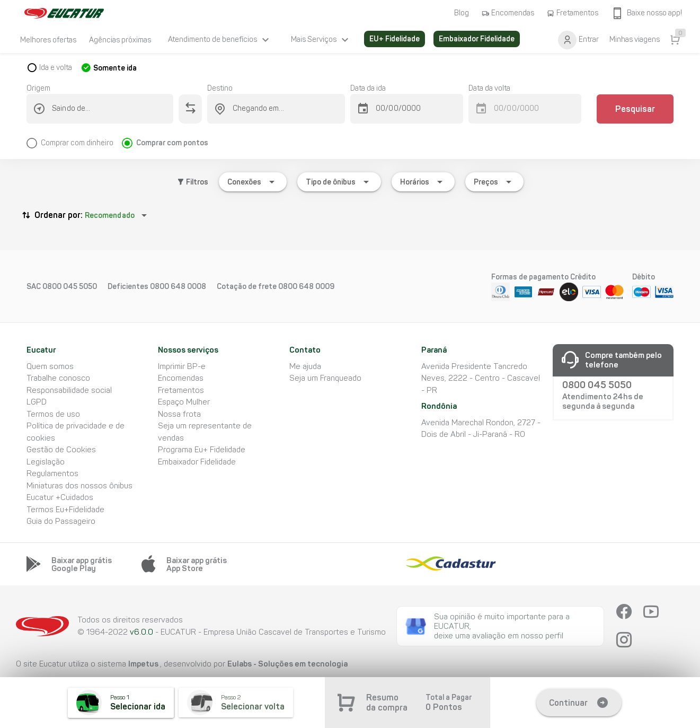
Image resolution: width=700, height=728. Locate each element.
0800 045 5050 (70, 286)
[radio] (74, 139)
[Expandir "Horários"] (423, 182)
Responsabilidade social (69, 390)
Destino (220, 88)
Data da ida (368, 88)
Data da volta (489, 88)
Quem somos (50, 366)
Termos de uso (53, 414)
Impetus (144, 664)
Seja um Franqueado (325, 378)
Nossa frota (179, 414)
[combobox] (106, 109)
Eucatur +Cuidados (60, 497)
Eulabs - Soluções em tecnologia (287, 664)
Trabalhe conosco (58, 378)
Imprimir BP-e (182, 366)
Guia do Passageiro (61, 521)
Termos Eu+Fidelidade (65, 510)
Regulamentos (52, 473)
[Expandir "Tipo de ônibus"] (339, 182)
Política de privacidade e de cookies (76, 432)
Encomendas (181, 378)
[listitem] (48, 40)
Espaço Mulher (184, 402)
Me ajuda (305, 366)
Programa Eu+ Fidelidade (202, 450)
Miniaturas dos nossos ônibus (79, 486)
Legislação (46, 462)
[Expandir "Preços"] (494, 182)
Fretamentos (181, 390)
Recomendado (110, 215)
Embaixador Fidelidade (197, 462)
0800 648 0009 (306, 286)
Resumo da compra (387, 703)
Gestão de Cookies (61, 450)
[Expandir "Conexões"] (253, 182)
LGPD (37, 402)
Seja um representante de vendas (205, 432)
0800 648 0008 (178, 286)
